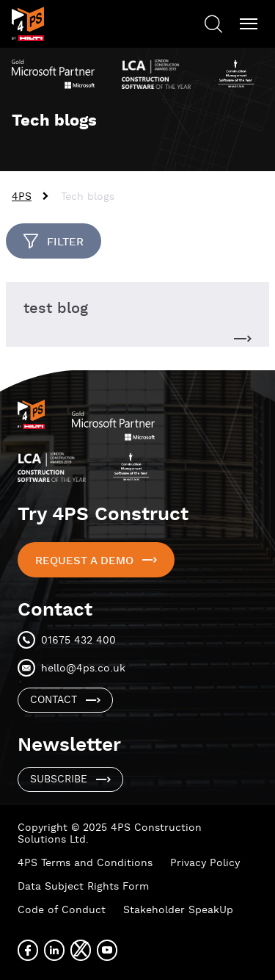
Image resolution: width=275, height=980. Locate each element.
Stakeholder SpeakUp (178, 910)
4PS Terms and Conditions (85, 863)
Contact (54, 700)
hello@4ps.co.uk (83, 669)
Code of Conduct (62, 910)
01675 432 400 (78, 641)
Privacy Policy (205, 863)
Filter (65, 242)
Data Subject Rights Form (83, 887)
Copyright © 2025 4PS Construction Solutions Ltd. (110, 834)
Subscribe (59, 779)
